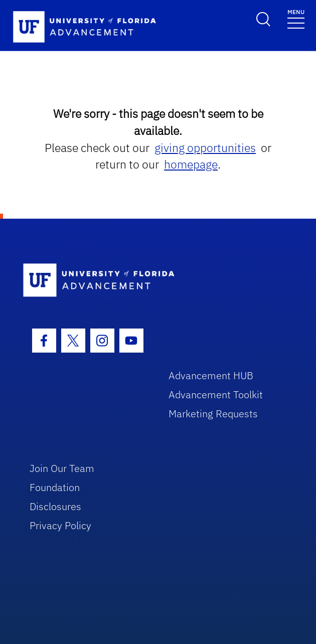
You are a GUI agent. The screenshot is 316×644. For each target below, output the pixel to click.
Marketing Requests (213, 414)
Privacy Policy (60, 525)
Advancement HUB (211, 375)
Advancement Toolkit (216, 394)
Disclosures (55, 506)
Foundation (55, 487)
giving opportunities (205, 148)
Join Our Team (62, 468)
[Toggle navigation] (296, 18)
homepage (191, 164)
